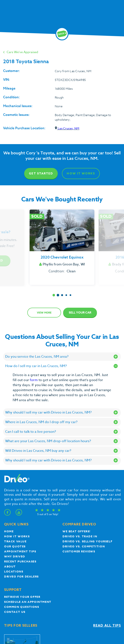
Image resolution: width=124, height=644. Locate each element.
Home (9, 531)
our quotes (15, 546)
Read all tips (107, 626)
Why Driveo (15, 556)
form (34, 380)
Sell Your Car (80, 313)
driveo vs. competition (84, 546)
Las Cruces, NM (67, 128)
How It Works (81, 173)
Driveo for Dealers (21, 576)
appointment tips (20, 551)
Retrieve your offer (22, 597)
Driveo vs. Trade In (80, 536)
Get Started (41, 173)
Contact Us (15, 612)
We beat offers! (77, 531)
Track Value (15, 541)
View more (44, 313)
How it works (17, 536)
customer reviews (79, 551)
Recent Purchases (20, 561)
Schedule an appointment (28, 602)
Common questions (22, 607)
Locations (14, 571)
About (10, 566)
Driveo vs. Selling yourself (87, 541)
